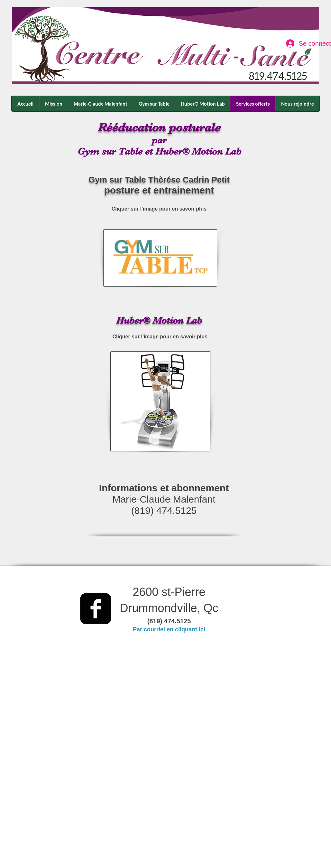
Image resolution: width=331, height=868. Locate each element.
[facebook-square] (96, 609)
